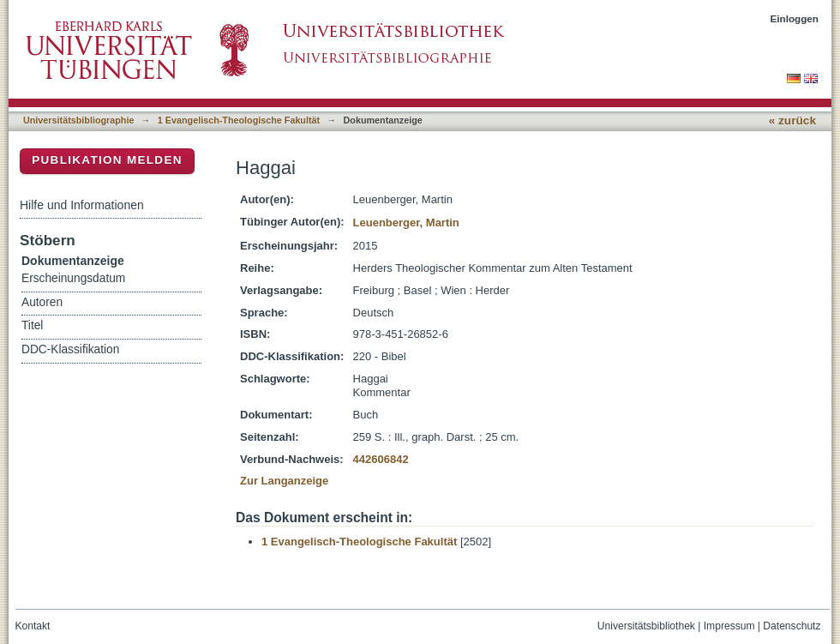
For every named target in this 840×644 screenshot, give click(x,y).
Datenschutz (792, 626)
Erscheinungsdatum (73, 278)
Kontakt (33, 626)
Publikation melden (107, 160)
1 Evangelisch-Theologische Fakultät (239, 120)
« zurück (792, 120)
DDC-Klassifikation (70, 349)
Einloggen (795, 18)
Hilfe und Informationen (82, 205)
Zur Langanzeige (284, 481)
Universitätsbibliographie (78, 120)
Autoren (42, 302)
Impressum (729, 626)
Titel (32, 325)
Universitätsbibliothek (646, 626)
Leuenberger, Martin (406, 223)
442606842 (381, 459)
